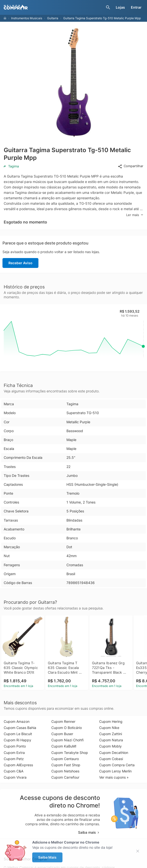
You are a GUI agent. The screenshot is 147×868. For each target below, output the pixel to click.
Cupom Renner (63, 721)
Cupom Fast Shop (66, 765)
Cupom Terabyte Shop (70, 753)
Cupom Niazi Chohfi (67, 740)
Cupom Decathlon (114, 753)
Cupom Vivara (15, 777)
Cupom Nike (109, 728)
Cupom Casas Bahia (20, 728)
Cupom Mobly (110, 746)
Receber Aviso (20, 263)
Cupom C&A (14, 771)
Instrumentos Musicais (27, 18)
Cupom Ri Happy (17, 740)
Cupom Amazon (17, 721)
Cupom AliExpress (18, 765)
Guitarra (53, 18)
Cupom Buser (62, 734)
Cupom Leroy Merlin (115, 771)
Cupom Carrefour (65, 777)
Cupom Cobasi (111, 759)
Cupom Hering (111, 721)
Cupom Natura (111, 740)
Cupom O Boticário (67, 728)
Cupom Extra (14, 753)
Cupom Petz (14, 759)
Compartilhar (131, 166)
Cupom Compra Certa (117, 765)
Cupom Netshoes (65, 771)
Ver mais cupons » (114, 777)
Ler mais (135, 215)
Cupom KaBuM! (64, 746)
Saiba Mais (47, 857)
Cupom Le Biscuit (18, 734)
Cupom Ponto (15, 746)
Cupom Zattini (111, 734)
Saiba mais (89, 832)
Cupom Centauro (65, 759)
